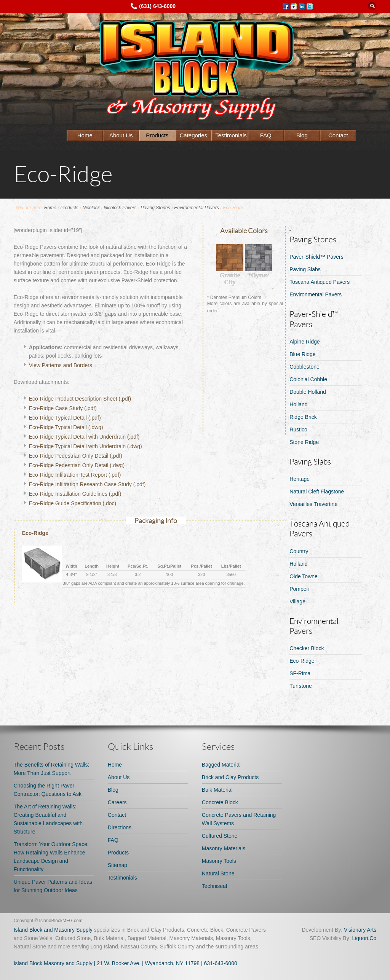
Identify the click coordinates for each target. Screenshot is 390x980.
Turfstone (301, 686)
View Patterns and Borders (61, 365)
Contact (338, 135)
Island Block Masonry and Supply (53, 963)
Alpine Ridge (304, 342)
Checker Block (307, 648)
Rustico (298, 430)
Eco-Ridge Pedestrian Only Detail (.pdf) (76, 456)
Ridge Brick (303, 417)
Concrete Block (220, 802)
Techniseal (214, 886)
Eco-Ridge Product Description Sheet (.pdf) (80, 399)
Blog (302, 135)
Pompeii (299, 589)
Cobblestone (304, 367)
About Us (121, 135)
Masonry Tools (219, 861)
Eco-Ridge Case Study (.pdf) (63, 408)
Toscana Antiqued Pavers (320, 282)
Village (297, 601)
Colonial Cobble (308, 379)
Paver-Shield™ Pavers (316, 257)
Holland (298, 404)
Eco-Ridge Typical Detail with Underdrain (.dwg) (86, 446)
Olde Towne (304, 576)
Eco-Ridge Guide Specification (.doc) (73, 503)
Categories (194, 135)
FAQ (266, 135)
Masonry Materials (224, 848)
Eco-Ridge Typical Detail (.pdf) (65, 418)
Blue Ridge (303, 354)
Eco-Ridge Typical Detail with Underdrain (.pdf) (84, 437)
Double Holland (308, 392)
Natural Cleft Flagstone (317, 492)
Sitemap (117, 865)
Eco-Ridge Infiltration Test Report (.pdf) (75, 475)
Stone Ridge (304, 442)
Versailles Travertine (313, 504)
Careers (117, 802)
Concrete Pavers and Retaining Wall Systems (239, 819)
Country (299, 551)
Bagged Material (221, 765)
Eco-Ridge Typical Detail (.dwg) (66, 427)
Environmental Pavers (196, 208)
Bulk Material (217, 790)
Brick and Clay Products (230, 777)
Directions (120, 827)
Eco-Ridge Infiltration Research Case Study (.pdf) (87, 484)
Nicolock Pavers (120, 208)
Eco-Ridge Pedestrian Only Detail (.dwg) (77, 465)
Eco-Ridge (302, 661)
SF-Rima (300, 673)
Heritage (300, 479)
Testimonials (231, 135)
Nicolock (91, 208)
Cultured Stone (220, 836)
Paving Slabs (305, 269)
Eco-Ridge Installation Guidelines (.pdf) (75, 494)
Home (85, 135)
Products (157, 135)
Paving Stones (155, 208)
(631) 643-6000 (157, 6)
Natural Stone (218, 873)
